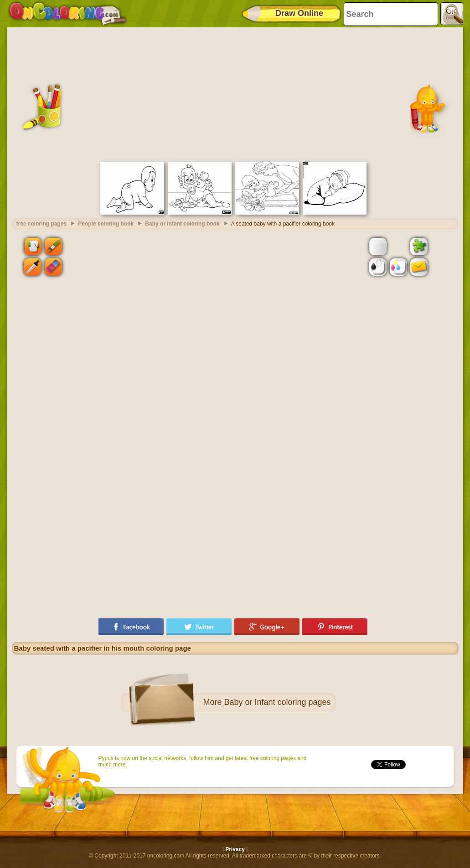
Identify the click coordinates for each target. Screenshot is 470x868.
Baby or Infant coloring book (182, 224)
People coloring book (106, 224)
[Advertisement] (235, 93)
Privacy (235, 849)
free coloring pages (42, 224)
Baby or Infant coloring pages (277, 702)
